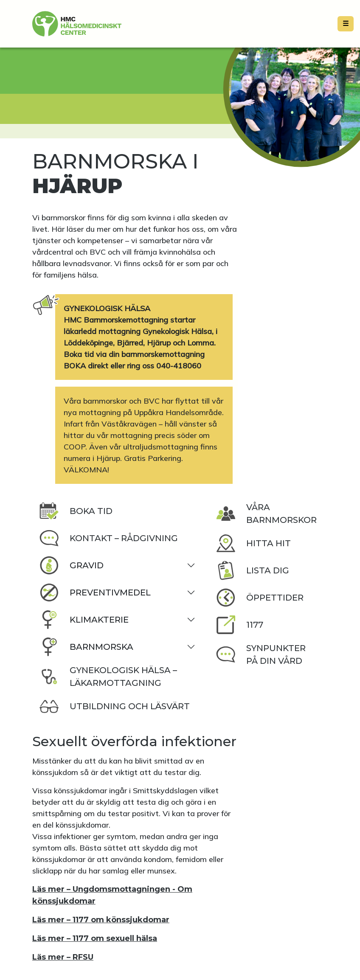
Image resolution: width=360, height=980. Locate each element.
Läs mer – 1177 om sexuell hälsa (95, 938)
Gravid (71, 565)
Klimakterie (84, 620)
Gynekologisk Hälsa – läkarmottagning (108, 677)
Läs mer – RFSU (63, 957)
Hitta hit (253, 543)
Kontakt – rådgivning (108, 538)
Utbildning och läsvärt (114, 706)
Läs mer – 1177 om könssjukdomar (101, 920)
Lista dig (252, 570)
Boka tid (76, 511)
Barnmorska (86, 647)
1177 (239, 625)
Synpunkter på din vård (261, 654)
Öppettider (260, 598)
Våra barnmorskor (266, 514)
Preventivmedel (95, 592)
